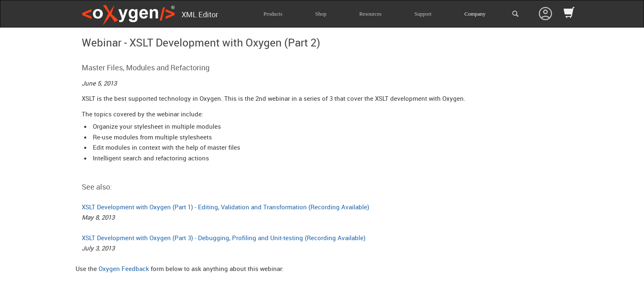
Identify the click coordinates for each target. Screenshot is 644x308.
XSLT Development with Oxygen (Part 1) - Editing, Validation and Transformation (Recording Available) (225, 207)
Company (475, 14)
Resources (370, 14)
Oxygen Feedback (124, 269)
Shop (321, 14)
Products (273, 14)
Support (423, 14)
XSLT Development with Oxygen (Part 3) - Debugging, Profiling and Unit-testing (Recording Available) (224, 238)
